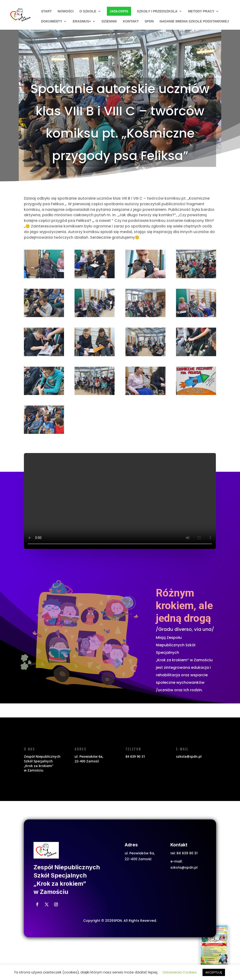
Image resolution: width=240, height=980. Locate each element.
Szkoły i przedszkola (157, 11)
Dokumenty (52, 21)
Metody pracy (201, 11)
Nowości (66, 11)
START (46, 11)
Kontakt (131, 21)
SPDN (149, 21)
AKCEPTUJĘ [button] (214, 972)
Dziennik (109, 21)
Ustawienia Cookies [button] (180, 972)
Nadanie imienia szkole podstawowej (194, 21)
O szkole (88, 11)
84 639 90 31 (187, 853)
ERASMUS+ (82, 21)
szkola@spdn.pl (184, 867)
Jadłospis (119, 11)
